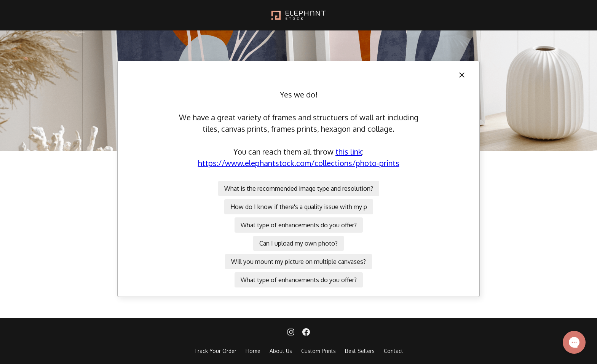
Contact (393, 351)
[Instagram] (291, 333)
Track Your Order (215, 351)
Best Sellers (360, 351)
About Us (281, 351)
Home (253, 351)
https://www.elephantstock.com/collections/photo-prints (299, 163)
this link (349, 152)
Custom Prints (318, 351)
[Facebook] (306, 333)
